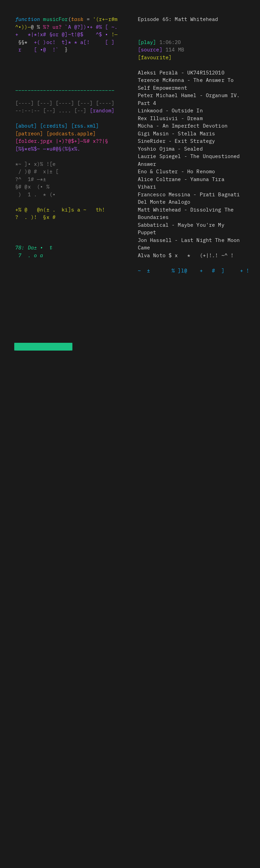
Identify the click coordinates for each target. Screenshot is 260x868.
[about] (26, 125)
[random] (102, 110)
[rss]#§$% (85, 125)
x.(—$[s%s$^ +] (71, 133)
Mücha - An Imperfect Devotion (183, 125)
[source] (150, 49)
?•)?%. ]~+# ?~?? (82, 141)
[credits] (54, 125)
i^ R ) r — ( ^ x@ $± (177, 141)
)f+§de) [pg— (34, 141)
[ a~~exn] (29, 133)
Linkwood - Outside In (170, 110)
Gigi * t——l (177, 133)
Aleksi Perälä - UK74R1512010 (181, 72)
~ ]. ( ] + (195, 270)
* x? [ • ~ (170, 148)
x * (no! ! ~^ (186, 255)
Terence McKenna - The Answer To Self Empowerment (186, 84)
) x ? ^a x (189, 198)
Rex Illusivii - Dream (170, 118)
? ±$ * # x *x (177, 171)
